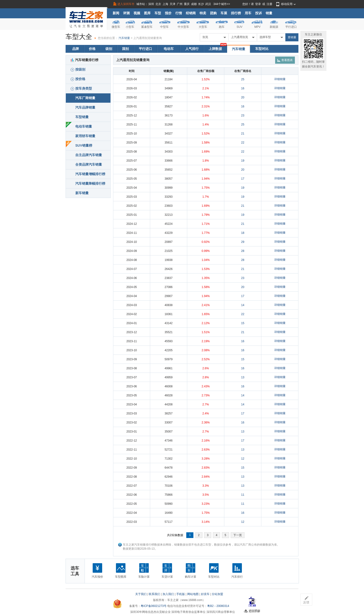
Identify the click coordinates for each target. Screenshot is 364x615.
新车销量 (82, 193)
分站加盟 (217, 594)
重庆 (187, 4)
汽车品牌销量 (85, 107)
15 (243, 323)
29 (243, 242)
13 (243, 377)
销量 (269, 13)
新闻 (116, 13)
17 (243, 179)
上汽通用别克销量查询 (148, 38)
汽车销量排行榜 (84, 60)
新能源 (274, 27)
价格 (92, 49)
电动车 (169, 49)
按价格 (78, 79)
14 (243, 305)
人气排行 (192, 49)
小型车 (130, 27)
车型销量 (82, 117)
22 (243, 143)
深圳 (151, 4)
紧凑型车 (147, 27)
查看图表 (285, 60)
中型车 (164, 27)
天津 (172, 4)
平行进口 (291, 27)
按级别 (78, 70)
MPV (257, 27)
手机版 (181, 594)
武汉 (208, 4)
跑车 (222, 27)
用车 (248, 13)
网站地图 (193, 594)
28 (243, 251)
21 (243, 134)
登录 (258, 4)
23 (243, 115)
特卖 (203, 13)
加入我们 (168, 594)
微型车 (116, 27)
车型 (158, 13)
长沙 (201, 4)
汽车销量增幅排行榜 (90, 174)
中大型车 (183, 27)
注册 (269, 4)
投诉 (259, 13)
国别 (125, 49)
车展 (224, 13)
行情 (179, 13)
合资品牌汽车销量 (89, 164)
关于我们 (141, 594)
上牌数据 (215, 49)
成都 (194, 4)
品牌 (76, 49)
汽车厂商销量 (85, 98)
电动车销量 (84, 126)
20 (243, 97)
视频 (137, 13)
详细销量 (280, 79)
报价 (168, 13)
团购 (213, 13)
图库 (147, 13)
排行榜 (236, 13)
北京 (158, 4)
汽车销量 (124, 38)
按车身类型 (81, 89)
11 (243, 495)
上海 (165, 4)
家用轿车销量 (85, 136)
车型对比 (262, 49)
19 (243, 161)
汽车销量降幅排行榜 (90, 183)
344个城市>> (222, 4)
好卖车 (205, 594)
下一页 (238, 535)
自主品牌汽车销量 (89, 155)
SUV (240, 27)
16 (243, 88)
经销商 (191, 13)
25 (243, 79)
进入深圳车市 (126, 4)
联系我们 (154, 594)
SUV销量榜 (84, 145)
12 (243, 459)
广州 (180, 4)
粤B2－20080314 (218, 606)
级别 (109, 49)
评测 (126, 13)
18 (243, 233)
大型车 (203, 27)
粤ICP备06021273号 (154, 606)
